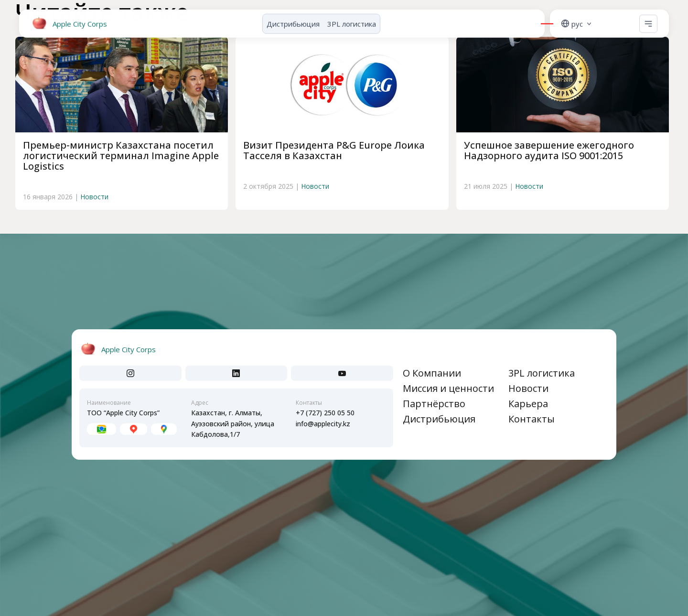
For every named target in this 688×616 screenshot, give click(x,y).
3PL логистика (352, 21)
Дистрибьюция (293, 21)
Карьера (528, 404)
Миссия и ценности (448, 388)
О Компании (432, 373)
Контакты (532, 419)
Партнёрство (434, 404)
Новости (94, 197)
